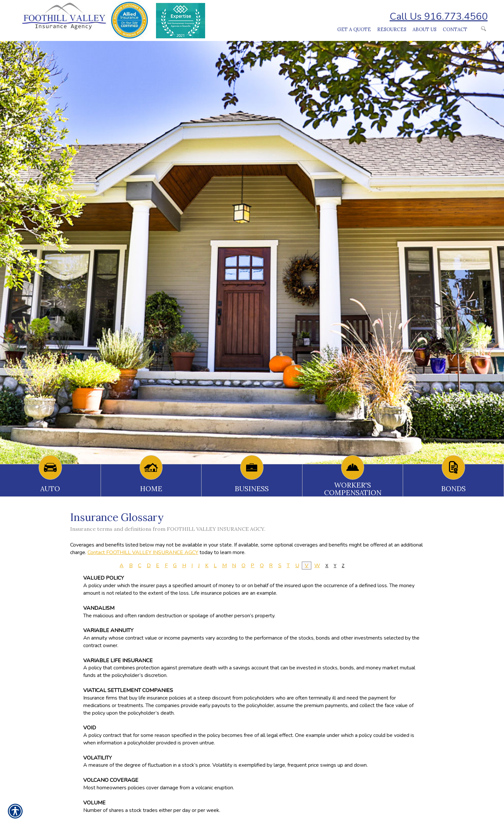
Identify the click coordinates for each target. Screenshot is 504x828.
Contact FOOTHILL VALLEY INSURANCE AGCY (143, 552)
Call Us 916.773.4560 (439, 17)
